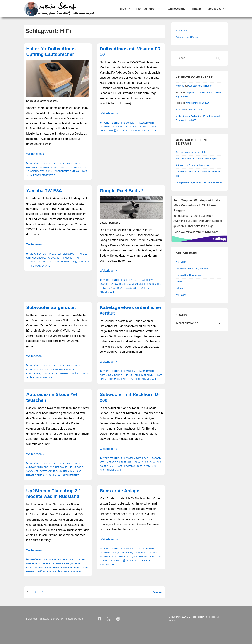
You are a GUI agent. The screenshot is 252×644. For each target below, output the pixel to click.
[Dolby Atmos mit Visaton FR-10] (122, 131)
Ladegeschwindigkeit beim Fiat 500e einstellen (199, 182)
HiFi (63, 167)
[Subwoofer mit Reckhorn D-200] (145, 466)
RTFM (76, 258)
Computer (32, 369)
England (49, 467)
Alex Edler (181, 262)
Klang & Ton (125, 553)
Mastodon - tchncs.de (38, 619)
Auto (40, 467)
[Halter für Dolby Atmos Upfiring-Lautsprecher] (82, 171)
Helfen (55, 167)
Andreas (180, 86)
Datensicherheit (42, 564)
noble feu (180, 109)
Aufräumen (106, 375)
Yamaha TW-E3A (44, 191)
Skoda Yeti (32, 471)
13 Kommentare (70, 475)
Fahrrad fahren (149, 9)
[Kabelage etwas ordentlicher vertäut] (122, 379)
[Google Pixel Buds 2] (131, 288)
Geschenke (39, 258)
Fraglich (68, 560)
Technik (45, 171)
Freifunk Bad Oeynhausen (189, 275)
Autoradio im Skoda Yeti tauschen (192, 165)
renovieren (33, 373)
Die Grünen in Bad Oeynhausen (192, 269)
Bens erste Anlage (120, 491)
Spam (66, 568)
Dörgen (119, 375)
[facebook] (100, 619)
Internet (76, 564)
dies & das (217, 9)
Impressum (181, 30)
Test (39, 262)
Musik (69, 167)
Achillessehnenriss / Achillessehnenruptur (196, 159)
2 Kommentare (42, 266)
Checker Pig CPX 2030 (198, 103)
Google (104, 284)
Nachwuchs (139, 462)
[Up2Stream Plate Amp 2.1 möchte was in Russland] (48, 571)
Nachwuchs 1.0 (123, 557)
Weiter (158, 592)
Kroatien (79, 467)
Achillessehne (176, 9)
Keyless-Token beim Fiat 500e (191, 152)
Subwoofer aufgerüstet (51, 307)
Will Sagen (181, 295)
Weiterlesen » (35, 154)
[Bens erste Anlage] (131, 561)
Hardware (32, 167)
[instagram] (118, 619)
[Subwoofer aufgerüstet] (83, 373)
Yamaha (47, 262)
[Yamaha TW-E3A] (83, 262)
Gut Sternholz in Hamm (200, 86)
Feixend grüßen (197, 109)
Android (31, 467)
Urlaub (196, 9)
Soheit (179, 282)
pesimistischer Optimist (187, 116)
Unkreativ (180, 288)
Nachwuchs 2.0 (43, 568)
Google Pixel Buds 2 (122, 191)
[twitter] (109, 619)
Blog (126, 9)
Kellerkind (51, 369)
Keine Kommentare (44, 175)
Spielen (35, 171)
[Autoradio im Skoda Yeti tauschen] (48, 475)
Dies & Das (69, 254)
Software (46, 471)
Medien (148, 553)
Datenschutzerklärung (187, 37)
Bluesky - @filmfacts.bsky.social (67, 619)
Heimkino (45, 167)
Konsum (133, 284)
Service (57, 568)
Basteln (57, 163)
